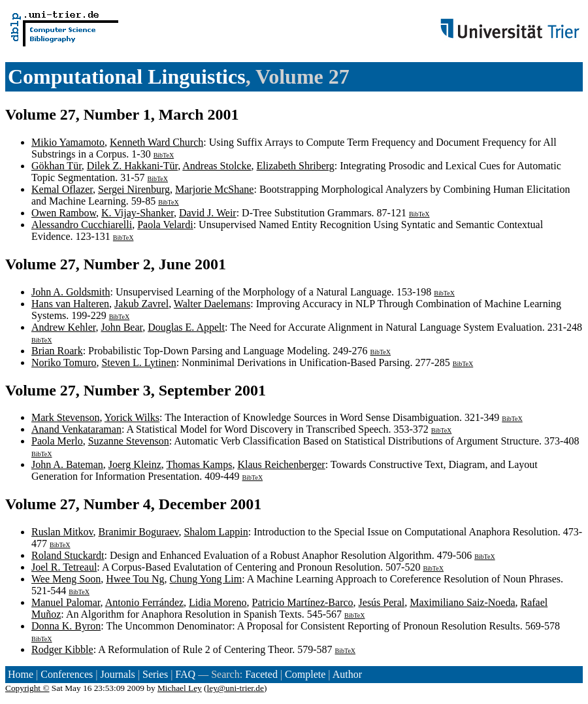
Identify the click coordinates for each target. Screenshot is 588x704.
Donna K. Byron (66, 626)
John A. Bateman (67, 464)
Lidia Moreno (218, 602)
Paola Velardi (165, 225)
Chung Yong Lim (205, 579)
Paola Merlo (57, 441)
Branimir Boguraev (139, 532)
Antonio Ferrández (144, 602)
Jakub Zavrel (141, 304)
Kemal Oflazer (62, 189)
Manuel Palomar (66, 602)
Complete (305, 674)
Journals (117, 674)
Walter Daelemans (212, 304)
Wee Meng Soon (66, 579)
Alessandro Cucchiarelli (82, 225)
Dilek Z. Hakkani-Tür (132, 166)
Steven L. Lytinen (139, 362)
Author (347, 674)
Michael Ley (180, 688)
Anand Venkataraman (76, 429)
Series (155, 674)
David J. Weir (208, 213)
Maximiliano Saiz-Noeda (462, 602)
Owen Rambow (64, 213)
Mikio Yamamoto (68, 142)
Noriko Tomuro (64, 362)
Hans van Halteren (70, 304)
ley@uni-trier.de (236, 688)
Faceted (261, 674)
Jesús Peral (382, 602)
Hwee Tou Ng (135, 579)
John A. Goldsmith (71, 292)
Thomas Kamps (200, 464)
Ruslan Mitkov (62, 532)
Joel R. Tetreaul (64, 567)
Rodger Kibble (62, 649)
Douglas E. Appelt (186, 327)
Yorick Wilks (132, 417)
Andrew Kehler (63, 327)
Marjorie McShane (214, 189)
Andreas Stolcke (217, 166)
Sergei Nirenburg (134, 189)
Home (21, 674)
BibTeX (164, 155)
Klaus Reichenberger (281, 464)
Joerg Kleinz (135, 464)
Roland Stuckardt (68, 555)
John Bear (122, 327)
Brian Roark (57, 351)
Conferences (67, 674)
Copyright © (27, 688)
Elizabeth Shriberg (296, 166)
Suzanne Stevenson (129, 441)
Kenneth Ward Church (156, 142)
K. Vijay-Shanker (138, 213)
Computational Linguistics (127, 76)
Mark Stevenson (65, 417)
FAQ (185, 674)
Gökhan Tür (57, 166)
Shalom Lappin (216, 532)
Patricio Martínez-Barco (303, 602)
